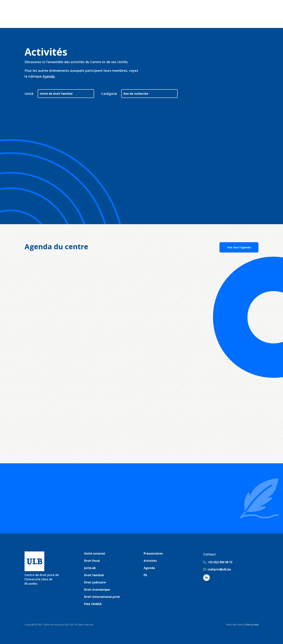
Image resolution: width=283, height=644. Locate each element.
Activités (150, 561)
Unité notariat (95, 553)
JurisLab (90, 568)
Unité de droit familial (56, 94)
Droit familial (94, 575)
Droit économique (97, 590)
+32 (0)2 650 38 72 (218, 562)
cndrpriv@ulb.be (217, 569)
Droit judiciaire (95, 582)
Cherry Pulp (252, 625)
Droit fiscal (92, 561)
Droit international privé (102, 597)
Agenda (49, 76)
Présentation (153, 553)
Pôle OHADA (93, 604)
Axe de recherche (136, 94)
